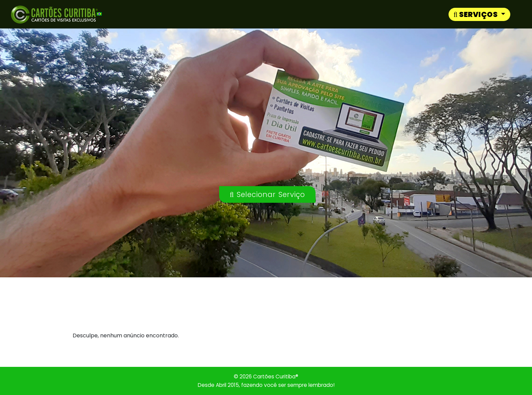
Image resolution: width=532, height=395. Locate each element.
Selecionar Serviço (267, 194)
